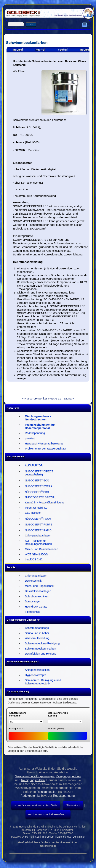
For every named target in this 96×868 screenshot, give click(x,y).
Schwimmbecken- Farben (40, 649)
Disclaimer (79, 837)
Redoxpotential (30, 796)
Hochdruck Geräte (36, 607)
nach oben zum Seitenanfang (47, 814)
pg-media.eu (32, 837)
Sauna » (69, 398)
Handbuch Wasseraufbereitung (44, 444)
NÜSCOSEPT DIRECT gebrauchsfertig (39, 473)
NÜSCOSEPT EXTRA (39, 486)
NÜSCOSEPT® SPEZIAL (40, 497)
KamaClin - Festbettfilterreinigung (44, 502)
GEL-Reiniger (33, 513)
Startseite (72, 805)
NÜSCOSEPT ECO (37, 480)
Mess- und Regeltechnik (40, 586)
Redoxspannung (35, 433)
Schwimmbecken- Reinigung (42, 643)
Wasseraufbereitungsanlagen (35, 776)
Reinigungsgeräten (68, 776)
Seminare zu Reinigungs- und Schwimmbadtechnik (43, 682)
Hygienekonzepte (36, 675)
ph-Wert (30, 438)
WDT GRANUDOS (36, 554)
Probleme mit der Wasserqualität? (45, 449)
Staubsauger (33, 601)
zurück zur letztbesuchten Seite (37, 805)
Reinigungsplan (47, 792)
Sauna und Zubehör (37, 633)
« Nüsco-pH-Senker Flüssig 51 (42, 398)
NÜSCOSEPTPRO (37, 492)
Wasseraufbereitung (37, 638)
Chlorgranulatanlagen (38, 536)
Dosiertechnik (33, 581)
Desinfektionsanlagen (38, 591)
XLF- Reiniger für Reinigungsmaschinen (38, 542)
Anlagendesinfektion (37, 670)
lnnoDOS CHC (34, 559)
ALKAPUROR (34, 465)
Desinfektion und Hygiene (41, 654)
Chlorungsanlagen (36, 576)
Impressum (48, 837)
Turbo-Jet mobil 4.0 (36, 508)
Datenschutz (64, 837)
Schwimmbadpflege (37, 628)
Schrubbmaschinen (37, 596)
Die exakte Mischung (18, 691)
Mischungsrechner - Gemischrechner (38, 418)
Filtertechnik (32, 612)
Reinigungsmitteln (33, 780)
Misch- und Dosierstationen (42, 549)
